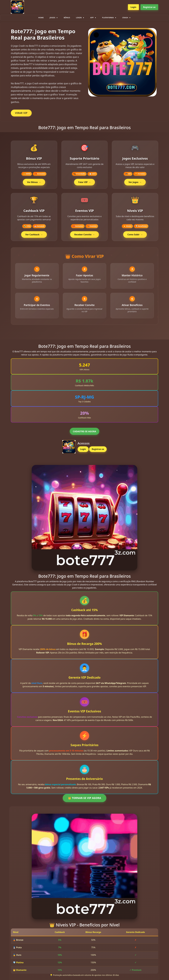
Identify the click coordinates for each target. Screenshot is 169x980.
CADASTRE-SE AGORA (84, 436)
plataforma (108, 18)
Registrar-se (149, 7)
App (92, 18)
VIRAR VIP (21, 113)
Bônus (67, 18)
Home (41, 18)
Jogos (52, 18)
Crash (125, 18)
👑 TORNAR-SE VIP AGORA (84, 802)
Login (133, 7)
